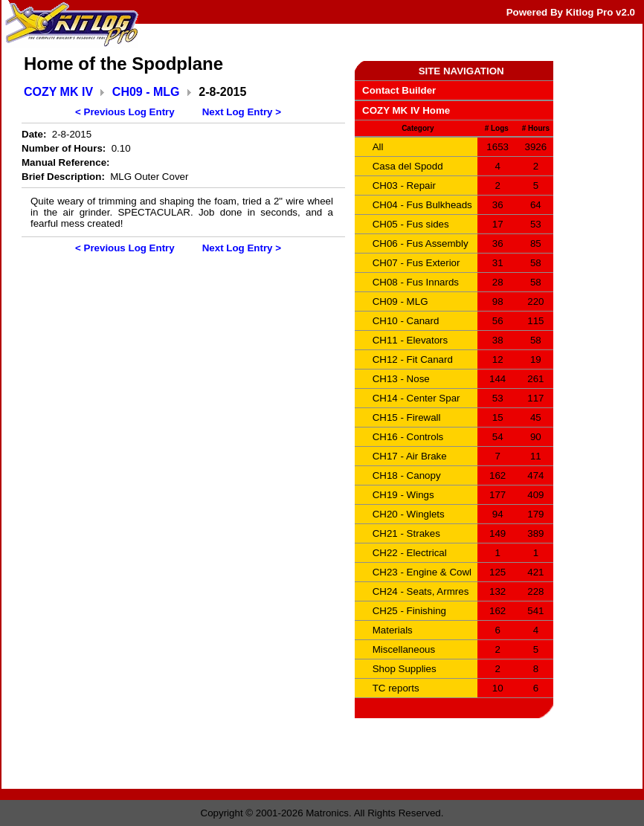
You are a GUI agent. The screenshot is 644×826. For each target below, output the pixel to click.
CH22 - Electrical (410, 553)
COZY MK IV (58, 92)
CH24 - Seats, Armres (421, 591)
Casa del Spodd (408, 166)
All (378, 147)
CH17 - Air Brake (410, 456)
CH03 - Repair (404, 185)
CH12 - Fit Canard (413, 359)
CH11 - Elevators (410, 340)
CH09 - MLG (146, 92)
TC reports (396, 688)
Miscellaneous (404, 649)
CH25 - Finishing (409, 611)
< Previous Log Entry (125, 112)
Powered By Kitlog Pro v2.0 (571, 12)
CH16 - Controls (408, 437)
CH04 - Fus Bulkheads (422, 205)
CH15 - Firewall (407, 417)
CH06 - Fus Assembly (421, 243)
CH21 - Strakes (406, 533)
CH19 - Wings (403, 495)
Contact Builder (399, 90)
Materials (393, 630)
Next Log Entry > (242, 112)
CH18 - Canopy (407, 475)
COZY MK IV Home (406, 110)
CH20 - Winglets (409, 514)
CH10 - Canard (406, 321)
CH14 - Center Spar (416, 398)
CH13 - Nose (401, 379)
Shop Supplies (405, 669)
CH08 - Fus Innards (416, 282)
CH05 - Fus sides (411, 224)
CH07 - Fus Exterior (416, 263)
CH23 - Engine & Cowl (422, 572)
